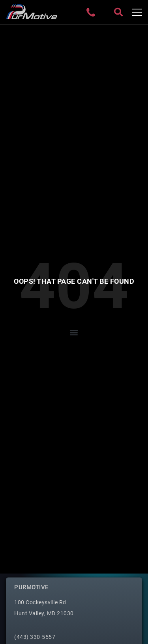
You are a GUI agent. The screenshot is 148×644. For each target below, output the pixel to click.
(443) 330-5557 (35, 637)
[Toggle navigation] (137, 12)
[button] (74, 332)
